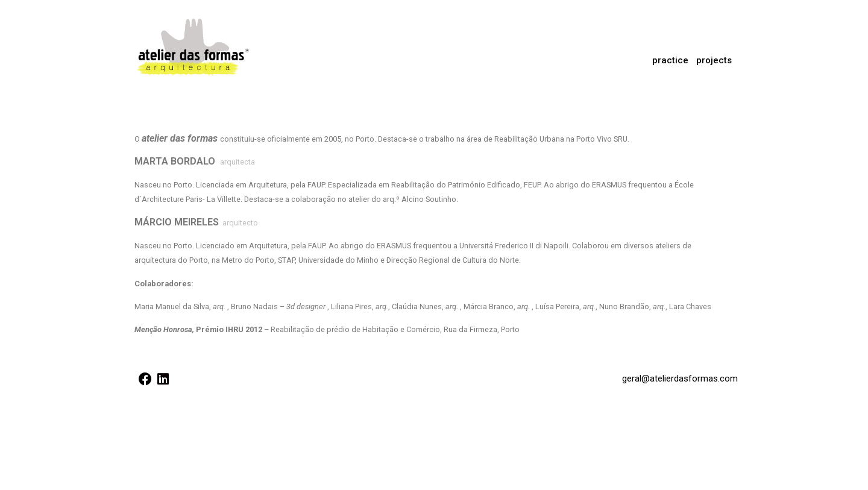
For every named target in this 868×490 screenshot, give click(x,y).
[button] (714, 61)
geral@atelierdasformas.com (680, 378)
